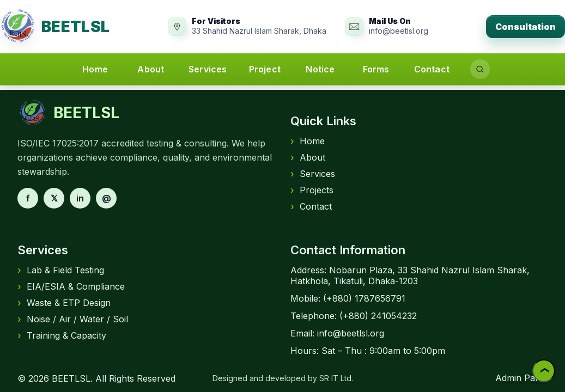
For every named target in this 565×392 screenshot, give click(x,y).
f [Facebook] (28, 198)
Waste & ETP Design (64, 303)
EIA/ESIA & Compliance (71, 286)
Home (95, 69)
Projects (312, 190)
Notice (320, 69)
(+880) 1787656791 (364, 298)
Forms (376, 69)
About (151, 69)
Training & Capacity (62, 335)
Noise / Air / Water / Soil (73, 319)
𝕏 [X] (54, 198)
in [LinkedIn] (80, 198)
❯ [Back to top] (544, 371)
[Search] (480, 69)
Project (265, 69)
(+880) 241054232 (378, 316)
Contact (432, 69)
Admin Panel (521, 378)
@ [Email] (107, 198)
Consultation (525, 27)
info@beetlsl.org (351, 333)
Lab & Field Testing (61, 270)
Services (208, 69)
